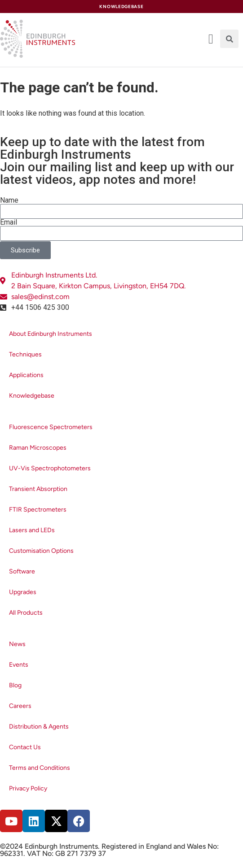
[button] (229, 39)
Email (9, 222)
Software (22, 571)
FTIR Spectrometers (38, 510)
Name (9, 200)
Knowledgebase (32, 396)
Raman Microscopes (38, 448)
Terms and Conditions (40, 768)
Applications (26, 375)
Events (19, 665)
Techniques (25, 354)
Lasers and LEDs (32, 530)
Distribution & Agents (39, 727)
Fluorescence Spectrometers (51, 427)
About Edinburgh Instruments (51, 334)
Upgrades (23, 592)
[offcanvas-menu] (211, 39)
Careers (20, 706)
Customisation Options (41, 551)
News (17, 644)
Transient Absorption (38, 489)
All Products (26, 613)
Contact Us (25, 747)
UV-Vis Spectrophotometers (50, 468)
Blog (15, 685)
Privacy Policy (28, 788)
